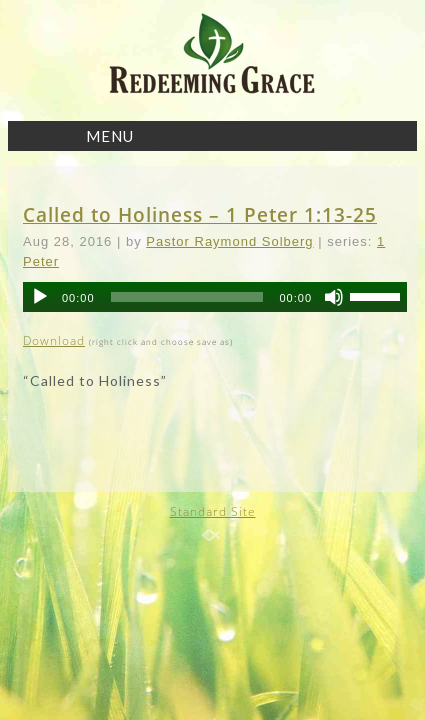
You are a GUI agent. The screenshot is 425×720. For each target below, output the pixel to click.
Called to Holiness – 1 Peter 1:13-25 (200, 214)
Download (54, 340)
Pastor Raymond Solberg (229, 241)
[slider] (187, 297)
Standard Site (213, 511)
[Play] (40, 297)
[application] (215, 297)
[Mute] (334, 297)
